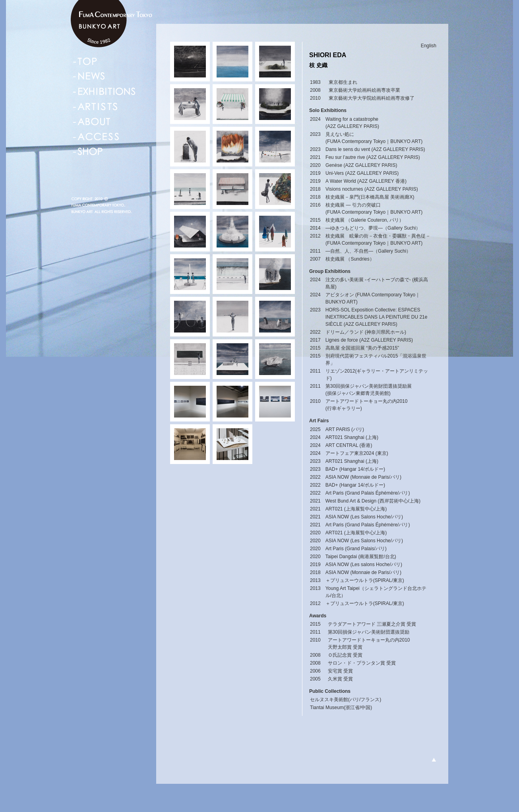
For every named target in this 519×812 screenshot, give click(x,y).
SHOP (88, 152)
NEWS (89, 76)
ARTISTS (95, 106)
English (429, 46)
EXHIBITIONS (104, 91)
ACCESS (96, 137)
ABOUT (92, 122)
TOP (85, 61)
